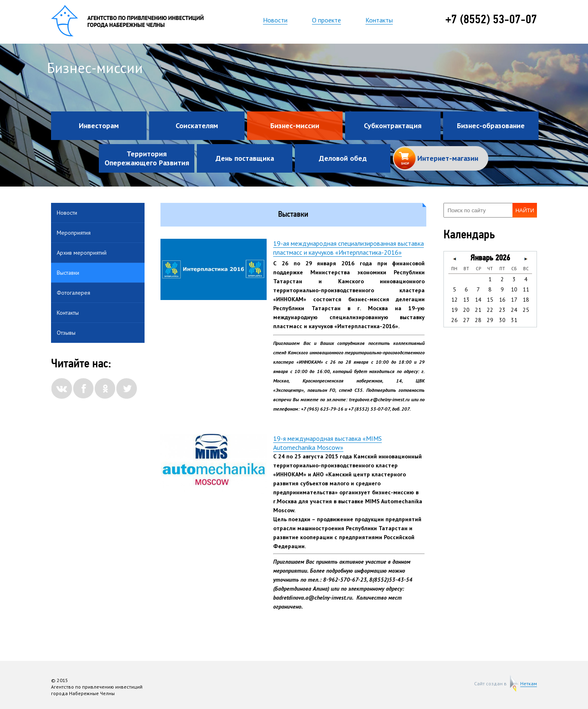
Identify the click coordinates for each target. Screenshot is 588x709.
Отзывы (66, 333)
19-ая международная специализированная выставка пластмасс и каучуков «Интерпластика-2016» (349, 248)
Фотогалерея (73, 293)
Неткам (529, 684)
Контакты (379, 20)
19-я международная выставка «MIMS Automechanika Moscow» (327, 443)
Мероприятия (74, 233)
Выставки (68, 273)
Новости (275, 20)
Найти (525, 210)
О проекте (326, 20)
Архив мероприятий (82, 253)
